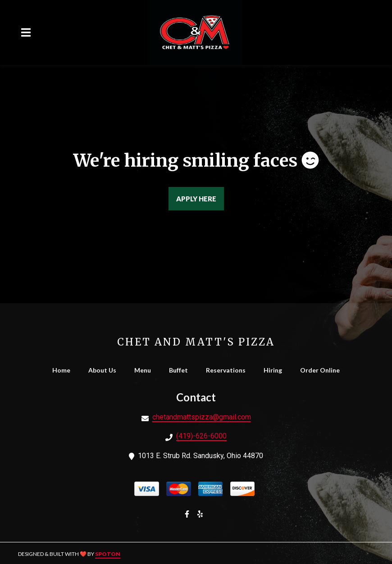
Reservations (228, 370)
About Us (105, 370)
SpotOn (108, 554)
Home (64, 370)
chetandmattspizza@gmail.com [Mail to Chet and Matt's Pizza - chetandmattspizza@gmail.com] (202, 417)
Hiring (276, 370)
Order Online (323, 370)
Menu (145, 370)
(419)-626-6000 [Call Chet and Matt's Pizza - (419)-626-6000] (201, 436)
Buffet (181, 370)
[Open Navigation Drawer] (26, 32)
